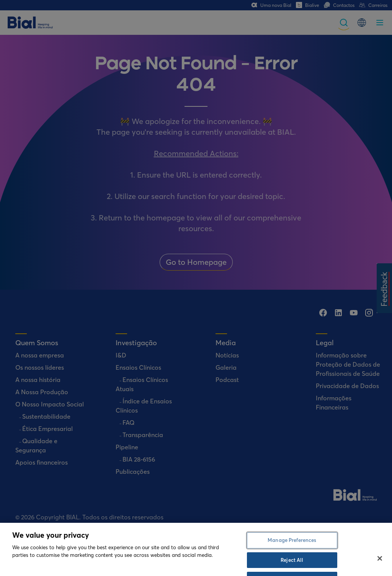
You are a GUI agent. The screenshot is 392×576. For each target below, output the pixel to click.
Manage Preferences (292, 550)
